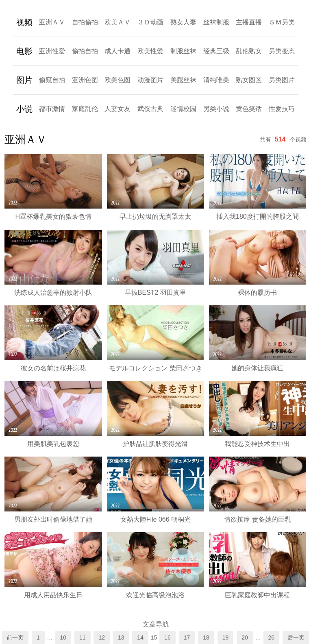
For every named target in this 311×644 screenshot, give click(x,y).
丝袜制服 (216, 22)
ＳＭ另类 (282, 22)
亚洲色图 (85, 80)
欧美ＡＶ (117, 22)
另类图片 (282, 80)
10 (63, 637)
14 (140, 637)
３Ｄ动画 (150, 22)
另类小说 (216, 109)
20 (245, 637)
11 (83, 637)
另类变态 (282, 51)
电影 (24, 51)
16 (167, 637)
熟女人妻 (183, 22)
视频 (24, 22)
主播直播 (249, 22)
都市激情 (52, 109)
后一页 (296, 637)
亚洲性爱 (52, 51)
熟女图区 (249, 80)
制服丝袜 (183, 51)
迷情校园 (183, 109)
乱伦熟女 (249, 51)
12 (102, 637)
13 (121, 637)
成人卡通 (117, 51)
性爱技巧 (282, 109)
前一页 (15, 637)
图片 (24, 80)
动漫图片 (150, 80)
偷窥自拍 (52, 80)
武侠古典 (150, 109)
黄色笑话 (249, 109)
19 (226, 637)
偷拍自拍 (85, 51)
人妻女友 (117, 109)
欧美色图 (117, 80)
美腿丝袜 (183, 80)
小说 (24, 109)
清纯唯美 (216, 80)
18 (206, 637)
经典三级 (216, 51)
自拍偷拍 (85, 22)
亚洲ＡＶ (52, 22)
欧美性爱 (150, 51)
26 (272, 637)
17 (187, 637)
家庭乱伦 (85, 109)
